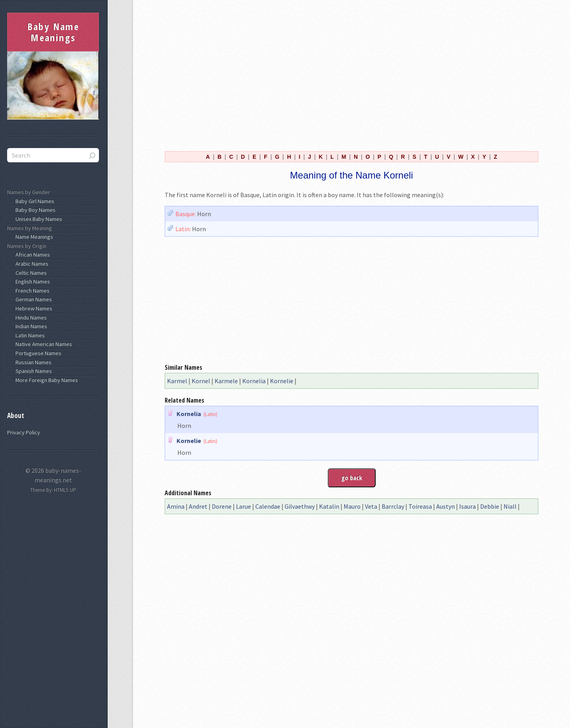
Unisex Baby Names (38, 219)
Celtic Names (30, 273)
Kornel (201, 381)
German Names (32, 299)
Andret (198, 506)
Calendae (268, 506)
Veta (371, 506)
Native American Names (43, 344)
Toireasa (420, 506)
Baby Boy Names (34, 210)
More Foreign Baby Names (46, 380)
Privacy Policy (24, 432)
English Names (31, 281)
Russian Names (32, 362)
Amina (176, 506)
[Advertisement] (351, 74)
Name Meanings (33, 237)
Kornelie (282, 381)
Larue (243, 506)
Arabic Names (31, 264)
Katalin (329, 506)
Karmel (177, 381)
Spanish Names (32, 371)
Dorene (222, 506)
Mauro (352, 506)
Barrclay (393, 506)
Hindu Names (30, 317)
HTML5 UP (65, 490)
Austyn (446, 506)
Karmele (226, 381)
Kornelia (254, 381)
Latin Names (29, 335)
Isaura (467, 506)
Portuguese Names (37, 353)
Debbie (490, 506)
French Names (31, 291)
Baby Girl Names (34, 201)
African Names (31, 255)
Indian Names (30, 326)
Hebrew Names (33, 308)
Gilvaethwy (300, 506)
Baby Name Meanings (53, 32)
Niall (510, 506)
